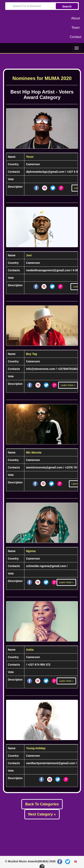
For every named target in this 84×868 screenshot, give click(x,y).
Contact (76, 37)
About (76, 18)
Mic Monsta (34, 452)
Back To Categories (42, 804)
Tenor (30, 157)
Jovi (29, 255)
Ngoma (31, 551)
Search (67, 6)
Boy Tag (31, 354)
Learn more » (68, 385)
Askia (30, 650)
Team (76, 28)
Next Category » (42, 814)
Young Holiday (36, 748)
